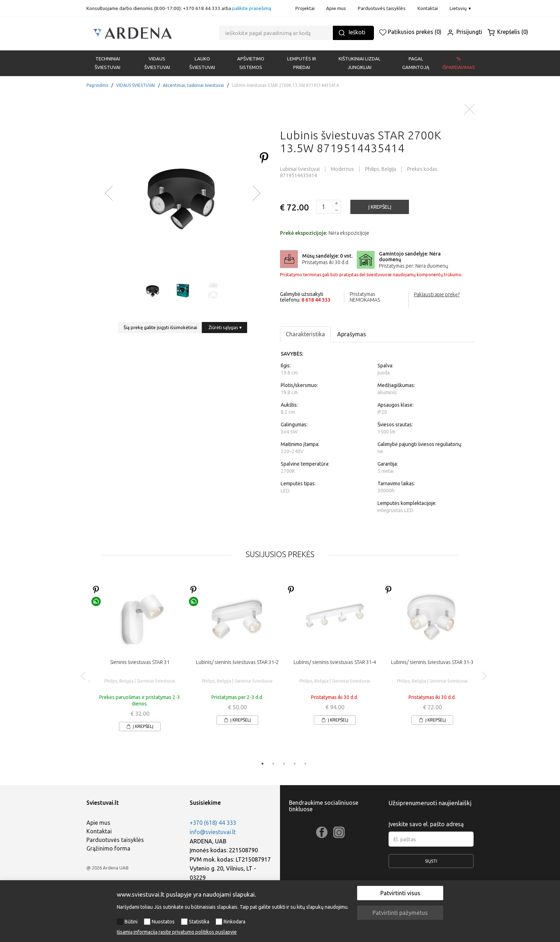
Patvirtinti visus (400, 893)
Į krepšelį (140, 726)
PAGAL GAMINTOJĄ (416, 63)
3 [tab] (284, 764)
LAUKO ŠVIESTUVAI (202, 63)
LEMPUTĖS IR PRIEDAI (302, 63)
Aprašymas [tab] (352, 334)
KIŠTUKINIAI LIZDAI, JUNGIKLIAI (359, 63)
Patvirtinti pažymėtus (400, 913)
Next (484, 676)
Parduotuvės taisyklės (382, 8)
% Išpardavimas (459, 63)
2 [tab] (273, 764)
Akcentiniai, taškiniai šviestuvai (193, 85)
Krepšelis (508, 32)
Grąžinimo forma (108, 848)
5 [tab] (305, 764)
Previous (84, 676)
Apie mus (336, 8)
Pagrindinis (97, 85)
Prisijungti (464, 32)
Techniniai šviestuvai (107, 63)
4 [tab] (295, 764)
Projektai (305, 8)
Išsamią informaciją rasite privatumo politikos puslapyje (177, 932)
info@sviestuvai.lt (213, 832)
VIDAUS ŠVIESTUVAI (157, 63)
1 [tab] (262, 764)
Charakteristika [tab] (305, 334)
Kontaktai (428, 8)
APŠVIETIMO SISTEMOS (251, 63)
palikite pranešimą (252, 8)
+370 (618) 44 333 (213, 823)
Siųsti (431, 863)
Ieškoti (352, 33)
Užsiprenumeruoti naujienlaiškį (430, 803)
